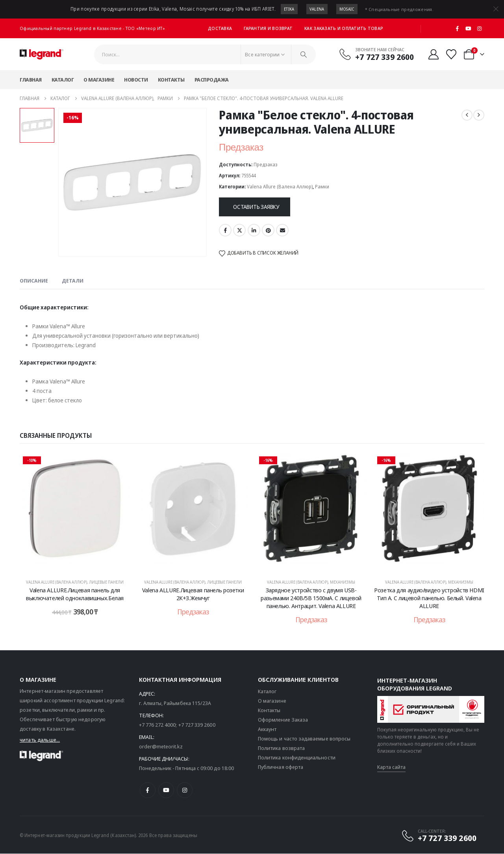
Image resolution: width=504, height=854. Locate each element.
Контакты (171, 80)
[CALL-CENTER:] (439, 836)
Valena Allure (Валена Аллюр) (280, 187)
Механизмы (343, 582)
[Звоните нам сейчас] (376, 54)
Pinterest (268, 230)
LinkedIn (254, 230)
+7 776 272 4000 (157, 725)
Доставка (220, 28)
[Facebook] (458, 28)
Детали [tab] (73, 281)
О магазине (99, 80)
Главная (31, 80)
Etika (289, 9)
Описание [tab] (34, 281)
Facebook (225, 230)
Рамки (322, 187)
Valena (317, 9)
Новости (136, 80)
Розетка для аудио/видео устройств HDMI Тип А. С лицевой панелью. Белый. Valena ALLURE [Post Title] (429, 598)
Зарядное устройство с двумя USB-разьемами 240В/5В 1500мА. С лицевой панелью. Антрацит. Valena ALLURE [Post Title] (311, 598)
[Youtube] (469, 28)
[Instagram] (479, 28)
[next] (479, 115)
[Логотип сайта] (42, 54)
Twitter (239, 230)
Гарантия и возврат (268, 28)
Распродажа (212, 80)
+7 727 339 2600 (197, 725)
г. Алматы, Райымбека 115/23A (175, 703)
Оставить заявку (256, 207)
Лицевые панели (106, 582)
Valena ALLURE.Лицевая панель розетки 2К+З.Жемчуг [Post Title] (193, 594)
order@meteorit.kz (161, 747)
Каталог (63, 80)
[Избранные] (451, 54)
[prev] (467, 115)
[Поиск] (304, 54)
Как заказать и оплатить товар (344, 28)
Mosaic (347, 9)
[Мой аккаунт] (433, 54)
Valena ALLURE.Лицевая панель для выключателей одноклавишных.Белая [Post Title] (75, 594)
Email (282, 230)
